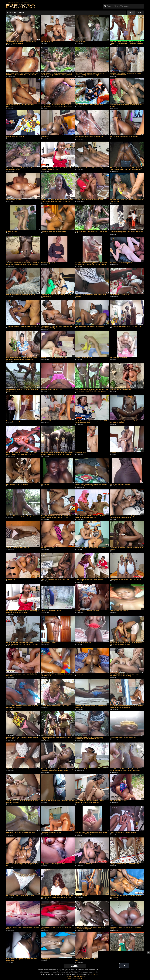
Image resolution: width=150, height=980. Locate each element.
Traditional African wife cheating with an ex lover (23, 326)
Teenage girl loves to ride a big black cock (55, 706)
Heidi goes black (81, 41)
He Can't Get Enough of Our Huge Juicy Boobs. (126, 579)
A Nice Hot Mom (12, 231)
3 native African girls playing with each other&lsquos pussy (19, 169)
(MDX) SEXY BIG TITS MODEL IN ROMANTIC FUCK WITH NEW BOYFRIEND (90, 517)
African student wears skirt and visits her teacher (23, 769)
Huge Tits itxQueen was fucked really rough (55, 579)
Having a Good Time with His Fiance (87, 611)
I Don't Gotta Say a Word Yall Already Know (90, 326)
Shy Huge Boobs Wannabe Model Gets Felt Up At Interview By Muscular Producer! (23, 612)
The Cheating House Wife (118, 801)
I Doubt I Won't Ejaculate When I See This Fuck (126, 326)
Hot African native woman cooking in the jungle (91, 231)
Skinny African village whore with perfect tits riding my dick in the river (21, 42)
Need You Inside (81, 453)
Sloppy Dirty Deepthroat (14, 200)
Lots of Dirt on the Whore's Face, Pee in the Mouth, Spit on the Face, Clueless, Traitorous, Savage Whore (125, 771)
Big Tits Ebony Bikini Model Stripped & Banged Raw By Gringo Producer (22, 738)
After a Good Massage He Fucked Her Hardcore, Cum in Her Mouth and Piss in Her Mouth (57, 770)
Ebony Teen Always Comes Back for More (20, 895)
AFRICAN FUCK (115, 453)
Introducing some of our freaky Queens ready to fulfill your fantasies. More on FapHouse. (22, 358)
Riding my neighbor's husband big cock (123, 832)
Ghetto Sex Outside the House (51, 611)
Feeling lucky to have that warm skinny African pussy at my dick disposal (91, 485)
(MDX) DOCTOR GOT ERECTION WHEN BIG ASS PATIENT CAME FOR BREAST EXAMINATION (22, 74)
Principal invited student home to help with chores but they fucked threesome (127, 232)
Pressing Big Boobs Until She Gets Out (123, 737)
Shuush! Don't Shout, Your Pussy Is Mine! (89, 105)
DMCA (71, 977)
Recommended (25, 2)
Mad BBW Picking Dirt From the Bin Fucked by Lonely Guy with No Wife (125, 74)
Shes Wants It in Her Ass (49, 421)
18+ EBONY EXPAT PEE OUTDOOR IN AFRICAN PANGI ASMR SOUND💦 (22, 707)
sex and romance (81, 895)
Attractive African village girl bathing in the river (22, 516)
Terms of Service (79, 977)
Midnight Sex (11, 579)
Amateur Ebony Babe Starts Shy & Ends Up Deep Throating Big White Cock (57, 169)
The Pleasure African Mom (119, 358)
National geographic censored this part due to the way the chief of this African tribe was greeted (92, 390)
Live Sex (17, 2)
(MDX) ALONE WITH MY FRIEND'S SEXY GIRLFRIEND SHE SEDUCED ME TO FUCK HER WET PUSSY (22, 644)
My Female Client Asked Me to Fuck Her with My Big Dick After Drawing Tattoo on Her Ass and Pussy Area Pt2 (57, 897)
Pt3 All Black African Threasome (17, 484)
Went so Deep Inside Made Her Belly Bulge (124, 136)
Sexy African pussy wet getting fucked (54, 864)
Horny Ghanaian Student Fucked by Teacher (125, 864)
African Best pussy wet (83, 642)
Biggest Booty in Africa (49, 642)
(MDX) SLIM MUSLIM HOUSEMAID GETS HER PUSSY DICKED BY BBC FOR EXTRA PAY (56, 517)
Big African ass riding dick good (121, 484)
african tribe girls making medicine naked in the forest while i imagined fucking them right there (57, 74)
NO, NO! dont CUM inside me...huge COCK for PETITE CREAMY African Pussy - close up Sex (56, 105)
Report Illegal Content (75, 979)
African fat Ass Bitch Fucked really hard (54, 231)
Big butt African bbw (48, 547)
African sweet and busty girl (16, 136)
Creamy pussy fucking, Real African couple (21, 294)
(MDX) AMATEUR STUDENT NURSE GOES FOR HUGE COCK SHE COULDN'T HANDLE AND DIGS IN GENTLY (126, 43)
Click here (94, 974)
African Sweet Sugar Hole (84, 358)
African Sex (45, 136)
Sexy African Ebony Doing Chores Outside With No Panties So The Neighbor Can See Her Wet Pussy (91, 264)
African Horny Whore (48, 263)
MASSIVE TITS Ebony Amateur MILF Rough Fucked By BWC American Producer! (90, 801)
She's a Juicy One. (47, 41)
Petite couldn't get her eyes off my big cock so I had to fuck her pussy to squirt (126, 643)
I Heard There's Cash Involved (51, 832)
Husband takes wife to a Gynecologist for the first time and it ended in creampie (126, 707)
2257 (67, 977)
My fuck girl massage (13, 421)
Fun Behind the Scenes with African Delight (90, 168)
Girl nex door (45, 484)
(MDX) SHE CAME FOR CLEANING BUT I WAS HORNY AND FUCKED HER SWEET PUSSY (22, 453)
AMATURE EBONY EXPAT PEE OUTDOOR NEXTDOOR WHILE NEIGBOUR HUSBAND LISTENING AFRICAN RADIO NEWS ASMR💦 (90, 739)
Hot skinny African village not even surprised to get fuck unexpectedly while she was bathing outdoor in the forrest (57, 454)
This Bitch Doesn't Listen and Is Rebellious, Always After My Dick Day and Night (90, 74)
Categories (10, 2)
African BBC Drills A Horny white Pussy (54, 358)
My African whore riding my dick (52, 389)
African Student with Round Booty (18, 547)
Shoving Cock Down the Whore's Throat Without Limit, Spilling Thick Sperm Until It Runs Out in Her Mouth (57, 201)
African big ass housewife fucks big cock (89, 200)
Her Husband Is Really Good (119, 294)
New (140, 13)
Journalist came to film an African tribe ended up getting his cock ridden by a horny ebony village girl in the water (23, 264)
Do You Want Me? (81, 769)
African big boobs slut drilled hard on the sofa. (91, 547)
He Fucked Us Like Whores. (85, 864)
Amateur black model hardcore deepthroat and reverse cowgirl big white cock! (125, 517)
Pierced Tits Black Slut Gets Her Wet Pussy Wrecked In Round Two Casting (124, 675)
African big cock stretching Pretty (121, 263)
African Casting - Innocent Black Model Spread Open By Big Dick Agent (56, 327)
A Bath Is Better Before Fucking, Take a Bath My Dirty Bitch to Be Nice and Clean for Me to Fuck (126, 169)
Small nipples (45, 959)
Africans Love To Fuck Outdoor (120, 389)
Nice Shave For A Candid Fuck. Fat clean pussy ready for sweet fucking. (91, 833)
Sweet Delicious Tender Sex (119, 611)
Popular (131, 13)
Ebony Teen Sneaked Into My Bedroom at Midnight (58, 801)
